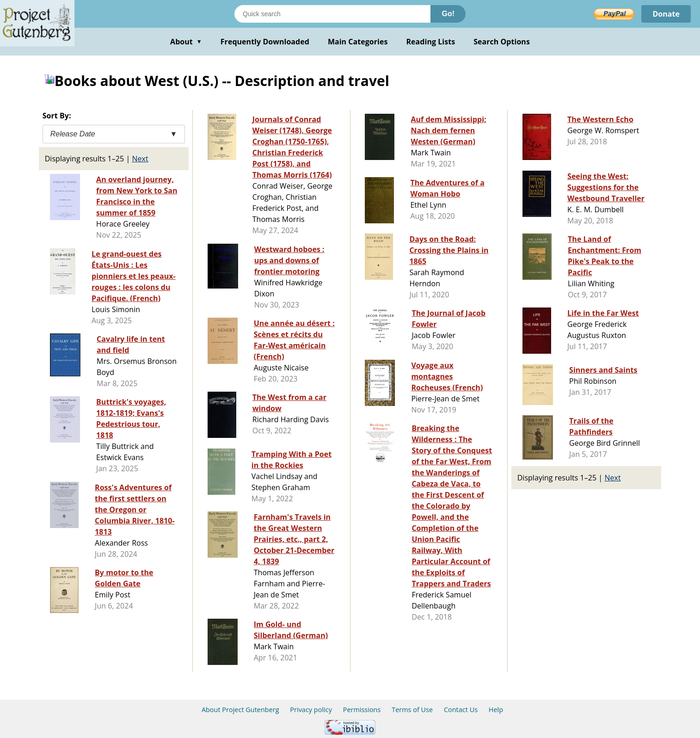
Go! (448, 14)
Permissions (362, 710)
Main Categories (358, 42)
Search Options (502, 42)
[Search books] (332, 14)
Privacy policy (311, 710)
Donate (666, 14)
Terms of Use (412, 710)
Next (140, 159)
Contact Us (461, 710)
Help (496, 710)
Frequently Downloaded (265, 42)
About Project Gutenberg (240, 710)
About (186, 42)
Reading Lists (431, 42)
